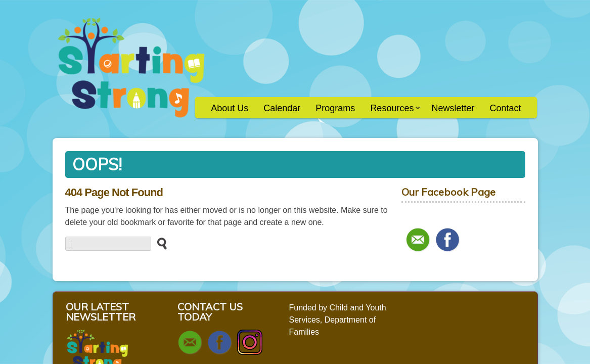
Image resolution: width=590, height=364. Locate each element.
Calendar (282, 108)
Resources (392, 111)
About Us (230, 108)
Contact (505, 108)
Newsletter (453, 108)
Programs (335, 108)
